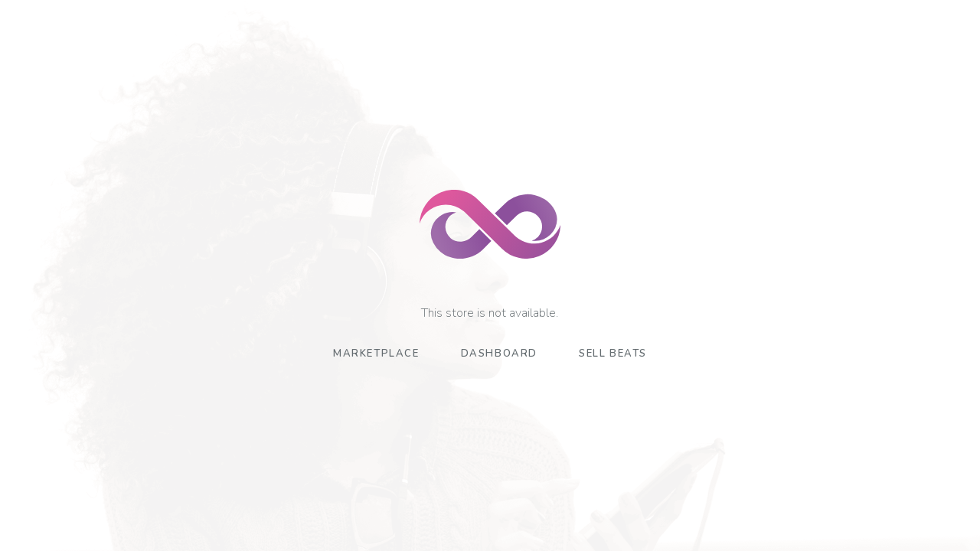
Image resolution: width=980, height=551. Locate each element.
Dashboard (499, 354)
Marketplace (376, 354)
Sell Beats (613, 354)
